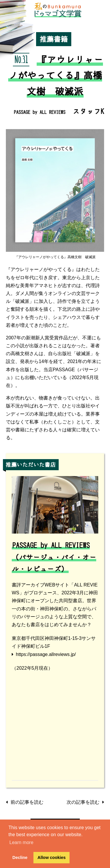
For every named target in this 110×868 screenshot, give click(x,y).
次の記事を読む (85, 802)
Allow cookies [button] (52, 857)
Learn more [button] (21, 842)
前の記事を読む (25, 802)
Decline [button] (20, 857)
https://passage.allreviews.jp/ (46, 654)
